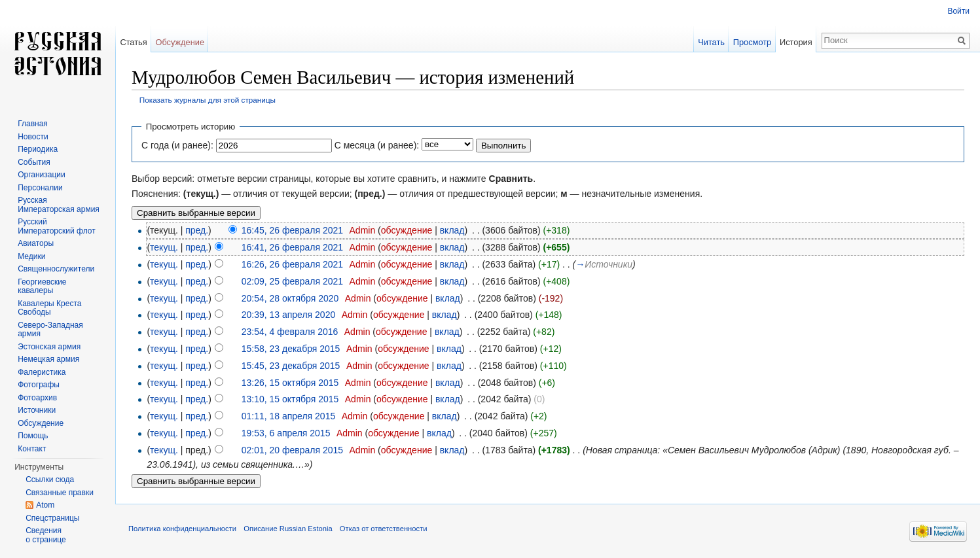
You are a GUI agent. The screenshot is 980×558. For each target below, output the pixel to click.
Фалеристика (42, 372)
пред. (197, 230)
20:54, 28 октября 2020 (290, 298)
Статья (133, 42)
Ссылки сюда (50, 480)
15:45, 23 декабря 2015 (291, 366)
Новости (33, 137)
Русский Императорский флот (56, 226)
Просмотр (752, 42)
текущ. (164, 247)
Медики (31, 256)
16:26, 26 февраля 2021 (292, 264)
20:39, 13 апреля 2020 (289, 315)
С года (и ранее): (177, 145)
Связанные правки (60, 493)
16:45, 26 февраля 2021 (292, 230)
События (34, 162)
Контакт (32, 449)
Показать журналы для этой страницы (208, 100)
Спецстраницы (52, 518)
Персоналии (40, 188)
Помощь (33, 436)
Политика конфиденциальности (182, 529)
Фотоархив (37, 398)
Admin (363, 230)
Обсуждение (180, 42)
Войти (958, 11)
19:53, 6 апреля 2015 (286, 433)
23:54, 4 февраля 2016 (290, 332)
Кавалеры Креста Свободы (49, 308)
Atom (45, 505)
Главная (33, 124)
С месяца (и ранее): (377, 145)
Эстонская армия (49, 347)
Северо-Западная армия (50, 330)
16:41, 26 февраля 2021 (292, 247)
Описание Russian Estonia (288, 529)
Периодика (38, 149)
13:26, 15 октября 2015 (290, 383)
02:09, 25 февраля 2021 (292, 281)
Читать (711, 42)
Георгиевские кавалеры (42, 287)
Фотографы (39, 385)
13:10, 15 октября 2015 (290, 399)
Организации (42, 175)
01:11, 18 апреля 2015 (289, 416)
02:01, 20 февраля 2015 (292, 450)
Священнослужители (56, 269)
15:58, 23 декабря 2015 (291, 349)
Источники (37, 410)
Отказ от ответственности (384, 529)
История (796, 42)
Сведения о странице (46, 535)
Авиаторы (36, 243)
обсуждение (407, 230)
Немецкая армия (48, 359)
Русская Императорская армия (59, 205)
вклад (452, 230)
